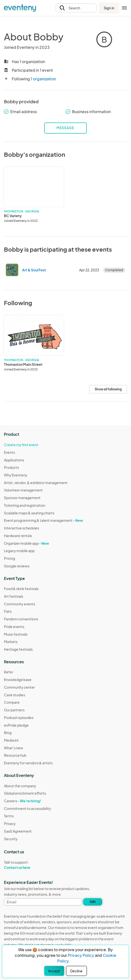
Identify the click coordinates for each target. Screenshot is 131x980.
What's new (14, 748)
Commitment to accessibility (28, 808)
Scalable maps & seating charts (29, 513)
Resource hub (15, 755)
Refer (9, 672)
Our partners (14, 710)
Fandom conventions (21, 619)
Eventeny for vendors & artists (28, 763)
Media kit (11, 740)
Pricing (9, 558)
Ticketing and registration (25, 505)
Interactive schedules (22, 528)
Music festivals (16, 634)
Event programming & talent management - (43, 520)
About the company (20, 786)
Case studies (15, 695)
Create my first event (21, 445)
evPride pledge (16, 725)
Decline (76, 971)
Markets (11, 642)
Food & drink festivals (21, 589)
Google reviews (17, 566)
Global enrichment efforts (25, 793)
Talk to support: (28, 865)
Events (9, 452)
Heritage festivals (18, 649)
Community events (20, 604)
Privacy (10, 823)
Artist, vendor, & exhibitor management (36, 483)
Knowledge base (18, 680)
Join (93, 902)
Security (11, 839)
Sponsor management (22, 498)
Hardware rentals (18, 536)
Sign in (109, 8)
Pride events (14, 627)
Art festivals (14, 596)
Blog (8, 733)
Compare (12, 702)
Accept (54, 971)
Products (11, 467)
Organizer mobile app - (26, 543)
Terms (9, 816)
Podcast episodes (19, 717)
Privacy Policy (81, 955)
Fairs (8, 611)
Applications (14, 460)
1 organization (43, 79)
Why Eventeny (16, 475)
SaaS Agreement (18, 831)
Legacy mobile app (19, 551)
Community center (19, 687)
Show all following (108, 389)
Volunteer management (23, 490)
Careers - (22, 801)
